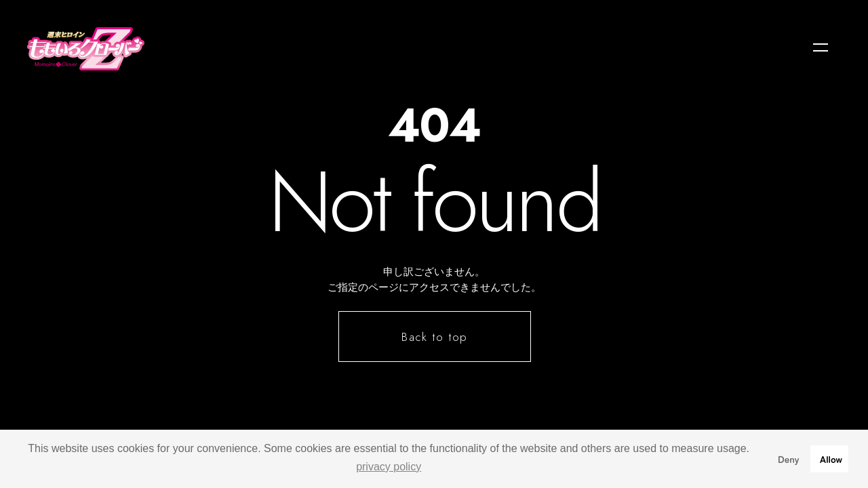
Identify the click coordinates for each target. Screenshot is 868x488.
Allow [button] (831, 459)
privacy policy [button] (389, 467)
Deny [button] (789, 459)
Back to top (435, 337)
